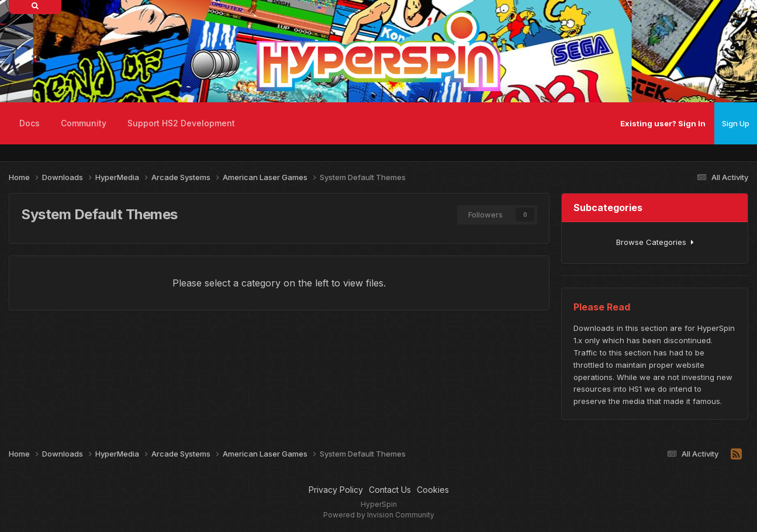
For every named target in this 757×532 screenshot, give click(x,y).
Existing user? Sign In (663, 123)
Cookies (433, 490)
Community (84, 123)
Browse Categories (655, 242)
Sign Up (736, 123)
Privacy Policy (336, 490)
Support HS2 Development (181, 123)
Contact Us (390, 490)
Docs (30, 123)
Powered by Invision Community (379, 515)
